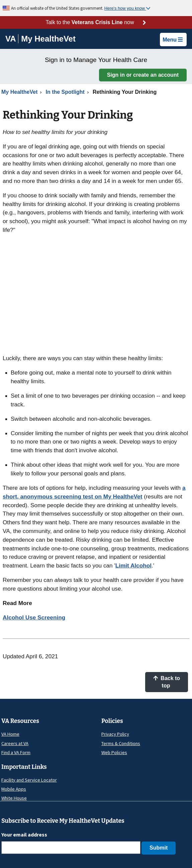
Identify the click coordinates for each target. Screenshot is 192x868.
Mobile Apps (14, 789)
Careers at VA (15, 743)
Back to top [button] (167, 682)
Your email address (24, 834)
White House (14, 798)
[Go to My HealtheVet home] (48, 40)
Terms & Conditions (121, 743)
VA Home (10, 734)
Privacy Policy (115, 734)
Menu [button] (173, 40)
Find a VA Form (16, 752)
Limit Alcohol (133, 565)
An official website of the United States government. (58, 8)
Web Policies (114, 752)
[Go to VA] (12, 39)
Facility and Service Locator (29, 780)
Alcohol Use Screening (34, 617)
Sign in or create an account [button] (143, 75)
